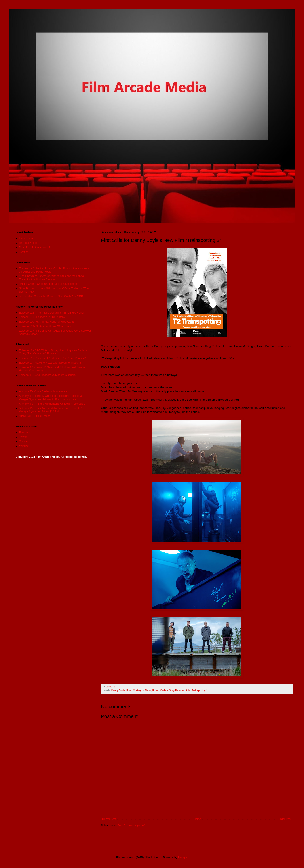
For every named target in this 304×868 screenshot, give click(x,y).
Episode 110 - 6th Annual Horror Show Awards (47, 322)
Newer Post (109, 819)
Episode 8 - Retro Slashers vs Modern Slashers (47, 375)
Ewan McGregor (135, 690)
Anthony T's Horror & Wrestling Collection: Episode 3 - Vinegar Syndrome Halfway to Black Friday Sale (51, 398)
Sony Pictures (176, 690)
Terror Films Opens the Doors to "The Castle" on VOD (51, 296)
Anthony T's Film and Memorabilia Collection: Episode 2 (52, 404)
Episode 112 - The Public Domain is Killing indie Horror (52, 313)
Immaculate (26, 238)
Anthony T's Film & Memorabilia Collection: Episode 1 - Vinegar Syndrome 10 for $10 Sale (52, 410)
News (148, 690)
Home (197, 819)
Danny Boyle (118, 690)
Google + (24, 441)
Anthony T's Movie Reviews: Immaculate (43, 391)
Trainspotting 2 (200, 690)
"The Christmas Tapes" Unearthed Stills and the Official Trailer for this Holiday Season (52, 278)
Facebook (25, 433)
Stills (188, 690)
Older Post (285, 819)
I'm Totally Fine (28, 243)
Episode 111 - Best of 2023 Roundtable (42, 317)
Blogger (183, 858)
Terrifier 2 (25, 252)
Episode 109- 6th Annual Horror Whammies (45, 326)
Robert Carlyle (160, 690)
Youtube (24, 446)
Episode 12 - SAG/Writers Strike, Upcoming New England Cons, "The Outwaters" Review (53, 352)
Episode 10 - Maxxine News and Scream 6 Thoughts (50, 363)
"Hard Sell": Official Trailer (34, 416)
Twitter (23, 437)
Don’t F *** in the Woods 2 (35, 248)
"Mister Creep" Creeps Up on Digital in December (48, 284)
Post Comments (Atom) (131, 826)
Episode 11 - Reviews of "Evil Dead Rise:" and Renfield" (52, 358)
